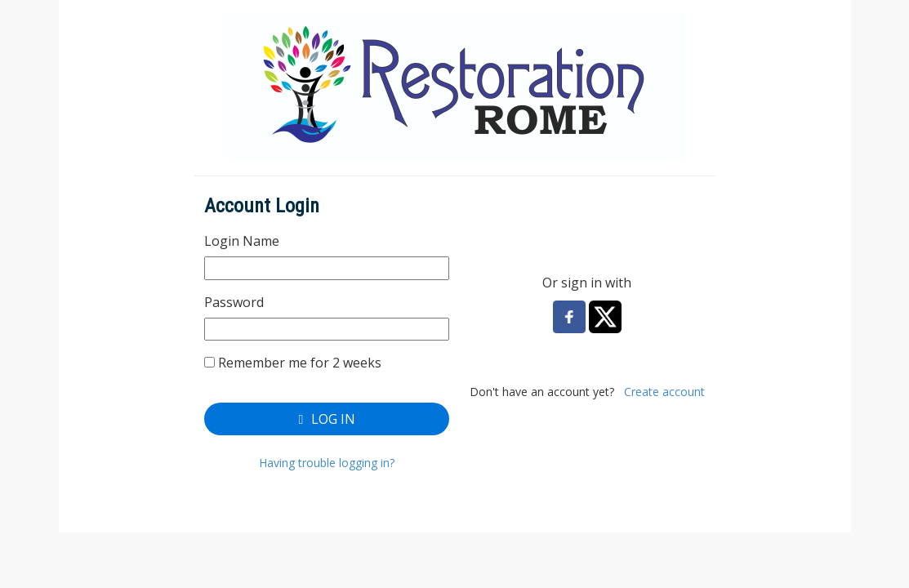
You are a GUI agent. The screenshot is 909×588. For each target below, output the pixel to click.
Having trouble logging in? (327, 463)
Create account (664, 392)
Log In (327, 419)
